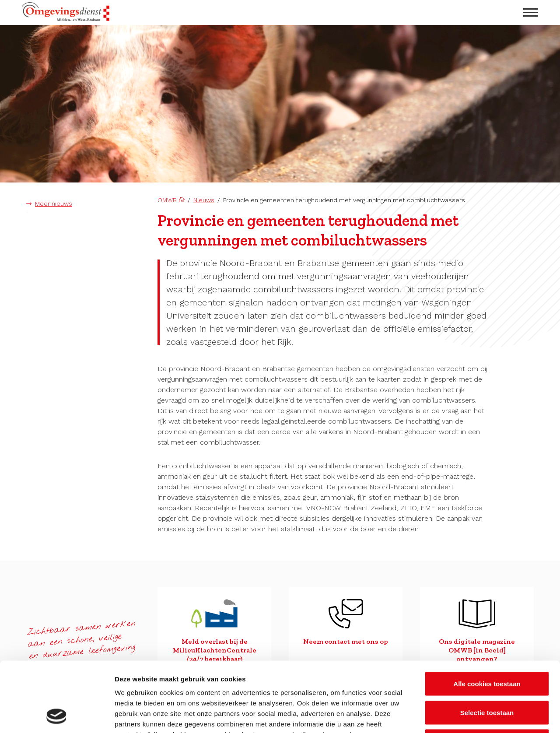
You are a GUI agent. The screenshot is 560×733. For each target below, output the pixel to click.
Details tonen (473, 716)
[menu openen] (531, 12)
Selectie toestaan (487, 647)
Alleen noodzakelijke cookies (487, 675)
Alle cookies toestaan (487, 618)
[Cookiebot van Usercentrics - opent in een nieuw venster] (57, 716)
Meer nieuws (54, 203)
